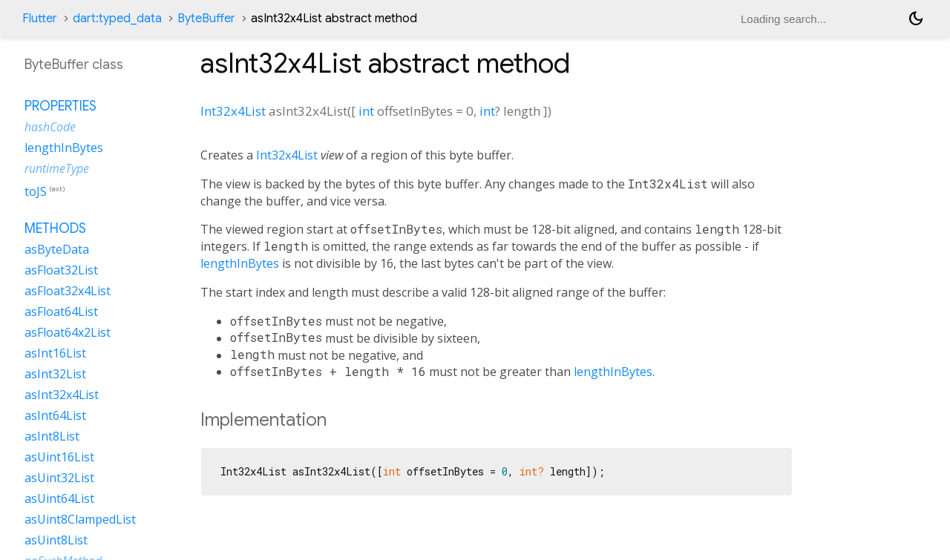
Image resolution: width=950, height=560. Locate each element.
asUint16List (59, 457)
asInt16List (55, 353)
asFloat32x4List (68, 291)
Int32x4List (233, 111)
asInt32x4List (62, 395)
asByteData (57, 249)
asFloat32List (61, 270)
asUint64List (59, 498)
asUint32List (59, 478)
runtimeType (57, 168)
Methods (55, 228)
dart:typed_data (117, 19)
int (366, 111)
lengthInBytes (240, 263)
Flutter (40, 19)
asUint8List (56, 540)
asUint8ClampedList (80, 519)
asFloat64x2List (68, 332)
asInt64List (55, 415)
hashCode (50, 127)
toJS (36, 191)
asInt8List (52, 436)
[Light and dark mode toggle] (916, 19)
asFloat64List (61, 312)
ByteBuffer (206, 19)
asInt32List (55, 374)
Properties (60, 106)
